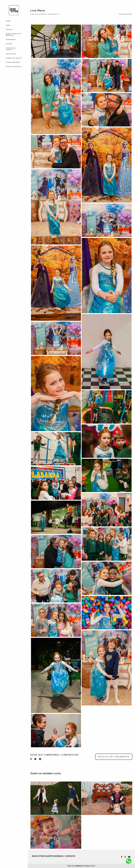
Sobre (8, 25)
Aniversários (11, 54)
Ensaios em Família (14, 58)
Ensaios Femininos (13, 66)
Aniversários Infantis (11, 49)
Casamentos (11, 39)
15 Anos (9, 44)
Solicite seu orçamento (114, 757)
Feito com (81, 866)
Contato (9, 29)
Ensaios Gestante (13, 62)
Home (8, 21)
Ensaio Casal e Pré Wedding (14, 34)
